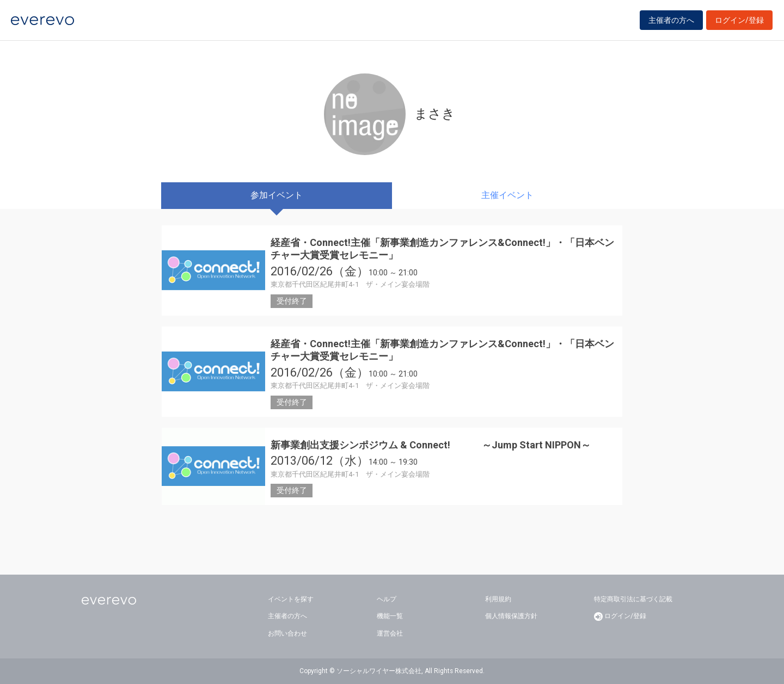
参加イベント (277, 195)
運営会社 (390, 633)
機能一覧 (390, 616)
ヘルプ (387, 599)
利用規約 (498, 599)
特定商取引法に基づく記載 (633, 599)
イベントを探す (291, 599)
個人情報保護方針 (511, 616)
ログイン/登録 (739, 23)
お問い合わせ (287, 633)
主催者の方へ (671, 23)
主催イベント (507, 195)
